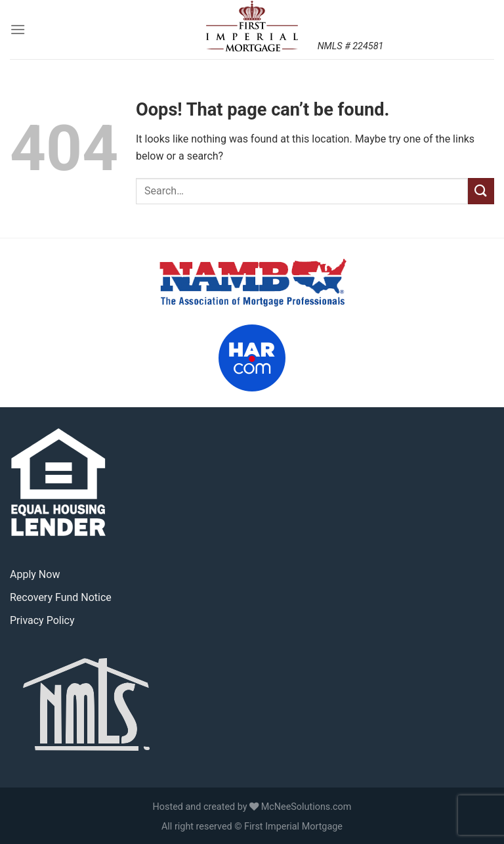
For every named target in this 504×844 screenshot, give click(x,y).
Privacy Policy (42, 620)
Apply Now (35, 574)
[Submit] (481, 191)
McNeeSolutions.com (306, 807)
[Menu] (18, 29)
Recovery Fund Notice (61, 597)
